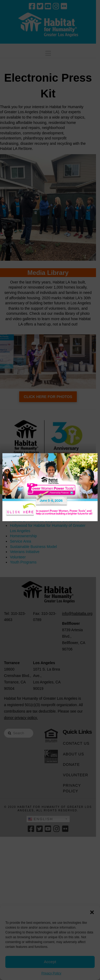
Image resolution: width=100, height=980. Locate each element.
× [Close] (91, 457)
